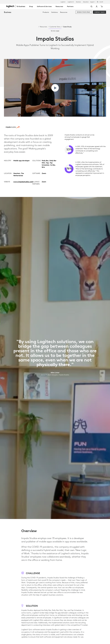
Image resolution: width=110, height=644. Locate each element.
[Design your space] (84, 12)
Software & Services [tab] (44, 6)
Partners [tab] (70, 6)
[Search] (89, 6)
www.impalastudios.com (23, 182)
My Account (97, 6)
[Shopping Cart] (102, 6)
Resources (43, 27)
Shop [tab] (31, 6)
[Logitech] (17, 6)
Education (86, 2)
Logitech (63, 2)
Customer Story (55, 27)
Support (92, 2)
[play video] (55, 88)
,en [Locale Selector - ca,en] (101, 2)
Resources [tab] (59, 6)
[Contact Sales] (99, 12)
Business (78, 2)
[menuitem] (46, 12)
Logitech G (71, 2)
